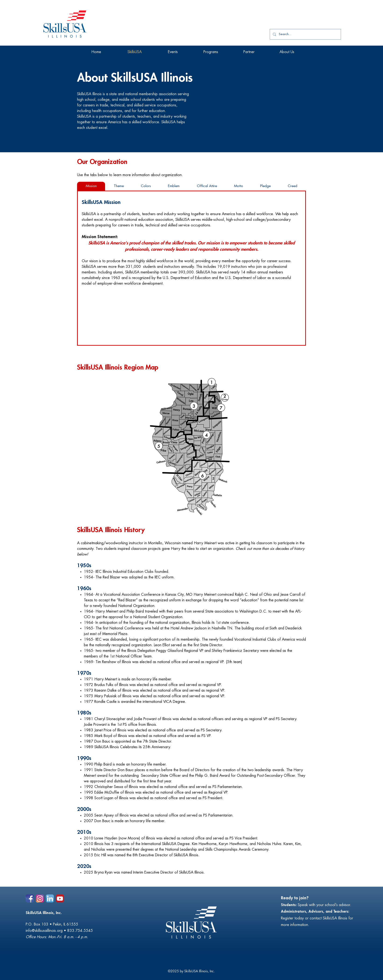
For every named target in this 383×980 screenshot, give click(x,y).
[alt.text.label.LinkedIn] (50, 898)
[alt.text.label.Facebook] (30, 898)
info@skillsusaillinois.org (44, 931)
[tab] (91, 186)
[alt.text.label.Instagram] (40, 898)
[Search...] (305, 34)
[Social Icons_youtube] (60, 898)
